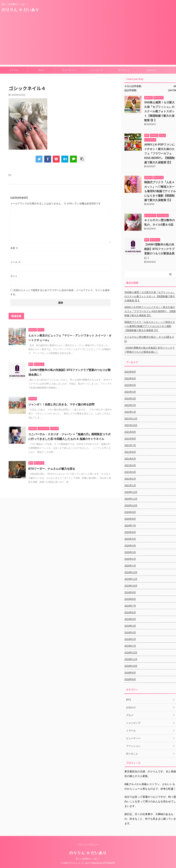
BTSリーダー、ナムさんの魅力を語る (52, 469)
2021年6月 (130, 452)
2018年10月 (131, 666)
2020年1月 (130, 566)
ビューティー (69, 70)
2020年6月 (130, 532)
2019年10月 (131, 586)
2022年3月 (130, 399)
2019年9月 (130, 592)
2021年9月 (130, 432)
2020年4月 (130, 546)
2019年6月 (130, 612)
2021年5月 (130, 459)
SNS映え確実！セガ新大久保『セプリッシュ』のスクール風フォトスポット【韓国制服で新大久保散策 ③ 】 (159, 111)
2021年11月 (131, 419)
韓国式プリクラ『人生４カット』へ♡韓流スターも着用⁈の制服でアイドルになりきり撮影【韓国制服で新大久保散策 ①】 (160, 191)
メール (15, 262)
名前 (14, 248)
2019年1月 (130, 646)
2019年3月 (130, 632)
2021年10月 (131, 425)
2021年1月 (130, 485)
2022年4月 (130, 392)
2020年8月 (130, 519)
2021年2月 (130, 479)
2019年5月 (130, 619)
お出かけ (151, 70)
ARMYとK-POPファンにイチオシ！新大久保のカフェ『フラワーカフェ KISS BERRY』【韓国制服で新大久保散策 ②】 (159, 153)
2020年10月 (131, 505)
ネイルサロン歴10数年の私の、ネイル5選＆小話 (149, 339)
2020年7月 (130, 526)
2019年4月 (130, 626)
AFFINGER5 (109, 863)
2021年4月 (130, 465)
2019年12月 (131, 572)
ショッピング (96, 70)
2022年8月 (130, 372)
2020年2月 (130, 559)
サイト (14, 276)
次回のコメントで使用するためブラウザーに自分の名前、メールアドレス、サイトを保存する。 (60, 292)
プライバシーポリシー (88, 845)
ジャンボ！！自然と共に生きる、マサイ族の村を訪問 (61, 404)
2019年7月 (130, 606)
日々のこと (124, 70)
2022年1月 (130, 412)
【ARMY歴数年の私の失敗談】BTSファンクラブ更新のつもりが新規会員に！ (150, 350)
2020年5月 (130, 539)
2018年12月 (131, 653)
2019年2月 (130, 639)
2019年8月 (130, 599)
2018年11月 (131, 659)
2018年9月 (130, 673)
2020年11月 (131, 499)
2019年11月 (131, 579)
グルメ (41, 70)
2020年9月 (130, 512)
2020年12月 (131, 492)
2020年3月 (130, 552)
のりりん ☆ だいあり (20, 10)
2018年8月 (130, 679)
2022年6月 (130, 378)
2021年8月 (130, 439)
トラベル (14, 70)
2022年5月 (130, 385)
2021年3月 (130, 472)
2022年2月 (130, 405)
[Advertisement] (88, 41)
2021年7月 (130, 445)
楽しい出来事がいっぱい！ (88, 859)
